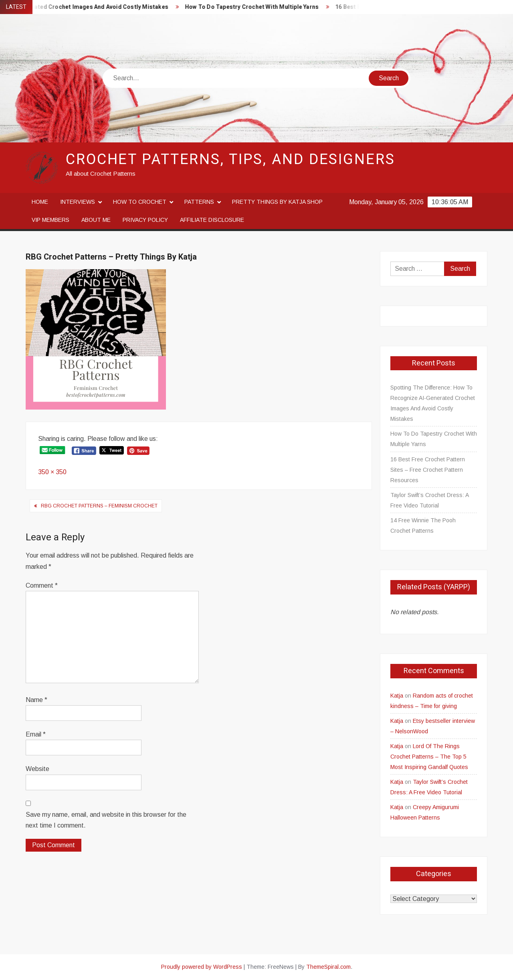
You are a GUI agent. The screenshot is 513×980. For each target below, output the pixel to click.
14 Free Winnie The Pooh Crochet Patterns (423, 526)
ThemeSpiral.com (328, 967)
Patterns (199, 202)
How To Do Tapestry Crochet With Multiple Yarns (257, 7)
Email (36, 734)
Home (40, 202)
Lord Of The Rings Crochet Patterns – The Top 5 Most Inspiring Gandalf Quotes (429, 757)
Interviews (78, 202)
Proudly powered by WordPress (202, 967)
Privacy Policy (145, 220)
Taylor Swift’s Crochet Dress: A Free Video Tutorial (429, 500)
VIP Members (50, 220)
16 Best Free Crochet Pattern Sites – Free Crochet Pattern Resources (428, 470)
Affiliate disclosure (212, 220)
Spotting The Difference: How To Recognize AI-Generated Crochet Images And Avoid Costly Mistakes (433, 403)
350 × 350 (52, 472)
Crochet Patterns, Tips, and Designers (230, 159)
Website (37, 769)
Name (36, 700)
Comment (42, 585)
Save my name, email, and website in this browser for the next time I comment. (106, 820)
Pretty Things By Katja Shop (277, 202)
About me (96, 220)
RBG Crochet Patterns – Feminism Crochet (99, 506)
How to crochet (140, 202)
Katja (397, 696)
